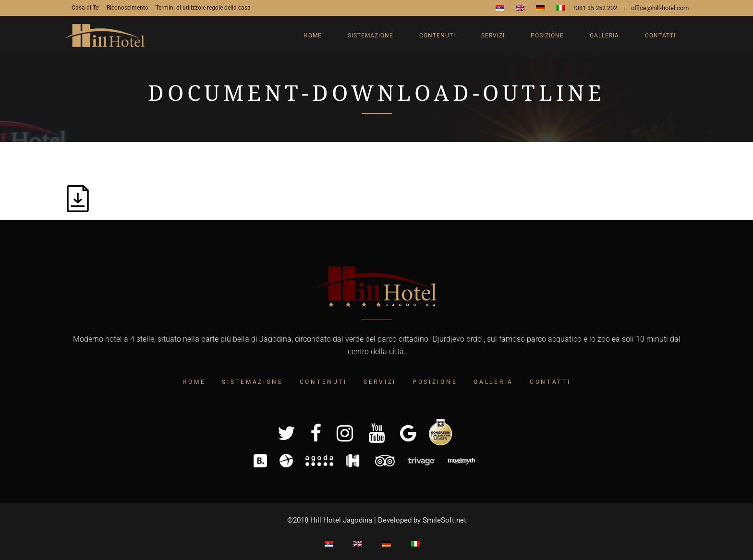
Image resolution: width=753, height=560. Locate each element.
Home (194, 382)
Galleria (493, 382)
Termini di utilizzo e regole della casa (203, 8)
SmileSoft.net (444, 520)
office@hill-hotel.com (660, 8)
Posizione (435, 382)
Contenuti (323, 382)
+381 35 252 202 (595, 8)
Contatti (550, 382)
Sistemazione (252, 382)
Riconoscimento (128, 8)
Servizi (380, 382)
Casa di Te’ (85, 8)
